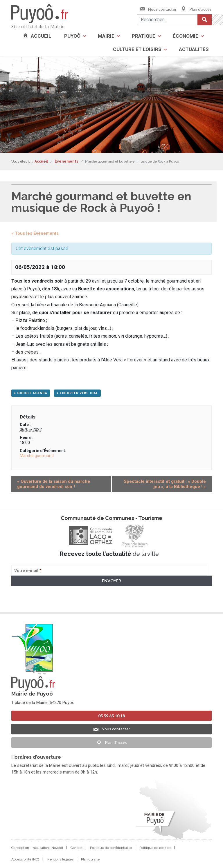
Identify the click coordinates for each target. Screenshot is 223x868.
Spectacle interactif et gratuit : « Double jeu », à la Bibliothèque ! (165, 484)
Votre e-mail (28, 571)
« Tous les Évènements (35, 233)
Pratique (144, 36)
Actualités (194, 49)
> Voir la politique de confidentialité (34, 603)
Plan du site (90, 859)
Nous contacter (158, 9)
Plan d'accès (196, 9)
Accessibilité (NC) (25, 859)
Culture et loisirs (137, 49)
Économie (186, 36)
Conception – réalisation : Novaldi (37, 848)
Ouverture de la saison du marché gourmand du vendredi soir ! (54, 484)
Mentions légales (60, 859)
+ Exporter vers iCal (77, 393)
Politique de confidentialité (111, 848)
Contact (77, 848)
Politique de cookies (155, 848)
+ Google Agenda (31, 393)
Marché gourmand (37, 456)
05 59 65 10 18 (111, 716)
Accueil (41, 36)
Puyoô (72, 36)
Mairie (106, 36)
